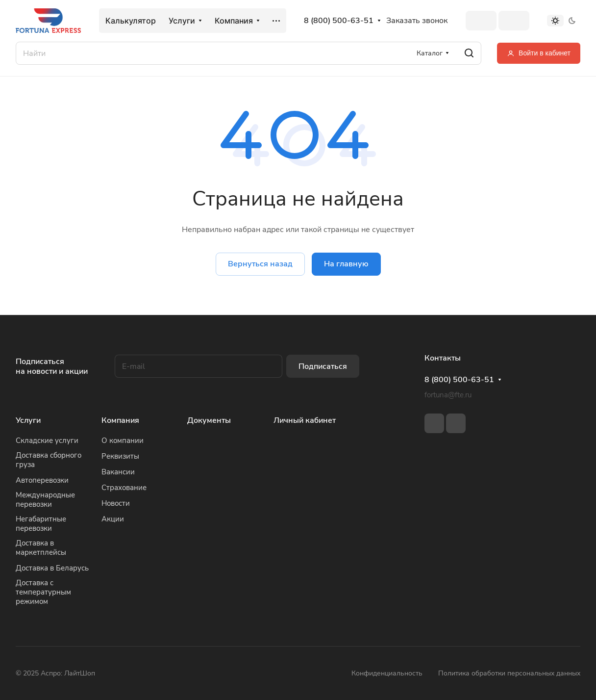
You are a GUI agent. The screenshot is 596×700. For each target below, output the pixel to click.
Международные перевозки (45, 500)
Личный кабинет (305, 420)
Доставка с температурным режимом (43, 592)
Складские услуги (47, 441)
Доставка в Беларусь (52, 568)
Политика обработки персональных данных (509, 673)
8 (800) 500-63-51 (339, 21)
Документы (209, 420)
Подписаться (323, 366)
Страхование (124, 488)
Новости (116, 503)
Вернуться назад (260, 264)
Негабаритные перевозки (41, 524)
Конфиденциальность (387, 673)
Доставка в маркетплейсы (41, 548)
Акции (113, 519)
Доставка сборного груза (49, 460)
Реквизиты (120, 456)
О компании (123, 441)
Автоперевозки (42, 480)
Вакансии (118, 472)
